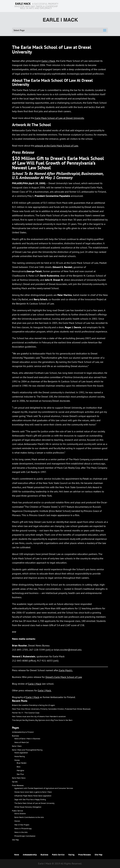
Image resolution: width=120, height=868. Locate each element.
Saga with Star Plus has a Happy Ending (30, 799)
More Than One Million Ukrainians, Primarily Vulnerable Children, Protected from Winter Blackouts (51, 709)
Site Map (15, 840)
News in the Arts (21, 832)
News (17, 855)
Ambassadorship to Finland (23, 732)
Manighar (20, 770)
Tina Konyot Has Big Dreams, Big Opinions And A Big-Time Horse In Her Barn (42, 720)
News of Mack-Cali (22, 742)
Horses (17, 760)
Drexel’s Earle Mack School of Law (64, 677)
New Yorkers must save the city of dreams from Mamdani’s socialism (39, 716)
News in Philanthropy (23, 828)
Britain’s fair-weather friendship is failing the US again (34, 705)
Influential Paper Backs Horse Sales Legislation (33, 796)
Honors (17, 821)
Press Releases (18, 785)
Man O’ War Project (22, 825)
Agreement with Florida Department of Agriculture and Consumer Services (44, 788)
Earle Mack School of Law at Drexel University (59, 118)
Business (15, 736)
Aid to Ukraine (20, 813)
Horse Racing (20, 756)
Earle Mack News (19, 778)
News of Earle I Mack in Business (27, 739)
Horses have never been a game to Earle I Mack (33, 792)
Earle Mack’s (66, 670)
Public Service (17, 811)
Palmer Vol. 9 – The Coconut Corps (26, 713)
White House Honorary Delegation (28, 807)
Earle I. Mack (48, 61)
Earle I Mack (44, 690)
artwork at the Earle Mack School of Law (56, 146)
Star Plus (20, 774)
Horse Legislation (21, 753)
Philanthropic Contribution (25, 836)
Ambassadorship (30, 855)
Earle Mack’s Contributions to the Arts (29, 817)
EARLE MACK (23, 4)
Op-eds (15, 782)
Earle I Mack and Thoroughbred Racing (27, 750)
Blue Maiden (22, 763)
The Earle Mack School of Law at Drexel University (34, 803)
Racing (71, 855)
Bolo (19, 767)
